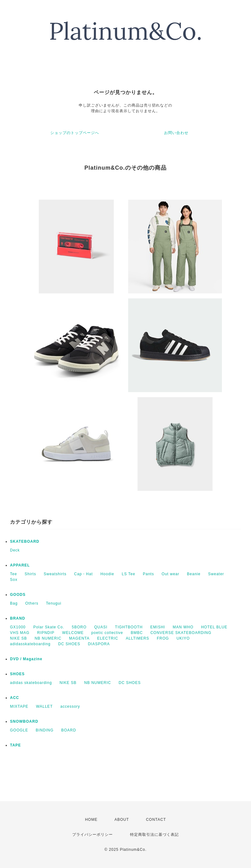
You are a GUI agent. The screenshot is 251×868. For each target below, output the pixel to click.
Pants (148, 574)
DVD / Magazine (26, 659)
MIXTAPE (19, 706)
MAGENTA (79, 638)
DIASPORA (99, 644)
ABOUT (122, 820)
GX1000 (18, 627)
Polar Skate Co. (49, 627)
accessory (70, 706)
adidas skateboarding (31, 683)
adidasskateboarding (30, 644)
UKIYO (183, 638)
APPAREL (20, 565)
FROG (163, 638)
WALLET (44, 706)
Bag (14, 603)
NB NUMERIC (48, 638)
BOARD (69, 730)
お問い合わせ (176, 133)
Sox (14, 580)
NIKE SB (18, 638)
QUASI (101, 627)
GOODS (18, 595)
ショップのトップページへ (75, 133)
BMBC (137, 633)
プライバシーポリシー (93, 835)
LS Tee (129, 574)
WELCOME (73, 633)
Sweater (216, 574)
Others (32, 603)
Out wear (171, 574)
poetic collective (107, 633)
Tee (13, 574)
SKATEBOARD (25, 541)
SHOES (17, 674)
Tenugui (54, 603)
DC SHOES (69, 644)
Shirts (30, 574)
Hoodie (107, 574)
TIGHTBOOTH (129, 627)
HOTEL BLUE (214, 627)
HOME (91, 820)
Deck (15, 550)
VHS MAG (20, 633)
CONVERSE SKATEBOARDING (181, 633)
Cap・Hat (83, 574)
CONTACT (156, 820)
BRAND (18, 618)
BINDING (45, 730)
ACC (15, 698)
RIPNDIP (46, 633)
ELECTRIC (108, 638)
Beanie (194, 574)
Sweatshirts (55, 574)
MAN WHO (183, 627)
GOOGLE (19, 730)
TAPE (15, 745)
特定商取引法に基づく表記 (154, 835)
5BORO (79, 627)
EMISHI (158, 627)
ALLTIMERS (138, 638)
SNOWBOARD (24, 721)
